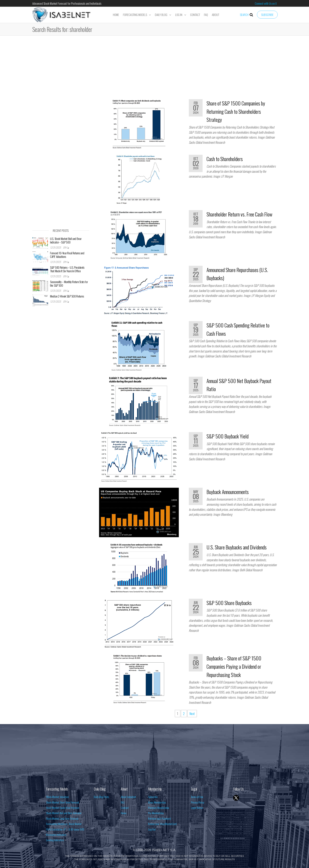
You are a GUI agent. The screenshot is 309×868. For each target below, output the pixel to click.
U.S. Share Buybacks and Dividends (237, 547)
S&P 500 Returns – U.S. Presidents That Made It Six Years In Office (67, 269)
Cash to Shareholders (225, 159)
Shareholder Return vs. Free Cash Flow (239, 214)
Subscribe (267, 15)
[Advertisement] (154, 69)
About (215, 15)
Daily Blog (161, 15)
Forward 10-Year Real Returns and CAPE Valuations (67, 255)
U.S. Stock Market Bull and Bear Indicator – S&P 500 (66, 240)
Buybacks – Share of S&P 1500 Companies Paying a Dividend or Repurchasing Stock (234, 666)
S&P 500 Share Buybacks (229, 603)
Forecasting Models (135, 15)
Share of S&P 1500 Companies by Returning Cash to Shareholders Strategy (236, 111)
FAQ (206, 15)
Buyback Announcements (228, 492)
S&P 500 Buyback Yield (228, 436)
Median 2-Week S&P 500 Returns (67, 296)
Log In (179, 15)
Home (116, 15)
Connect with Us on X (266, 3)
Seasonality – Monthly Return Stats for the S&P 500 (69, 283)
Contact (195, 15)
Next (192, 714)
